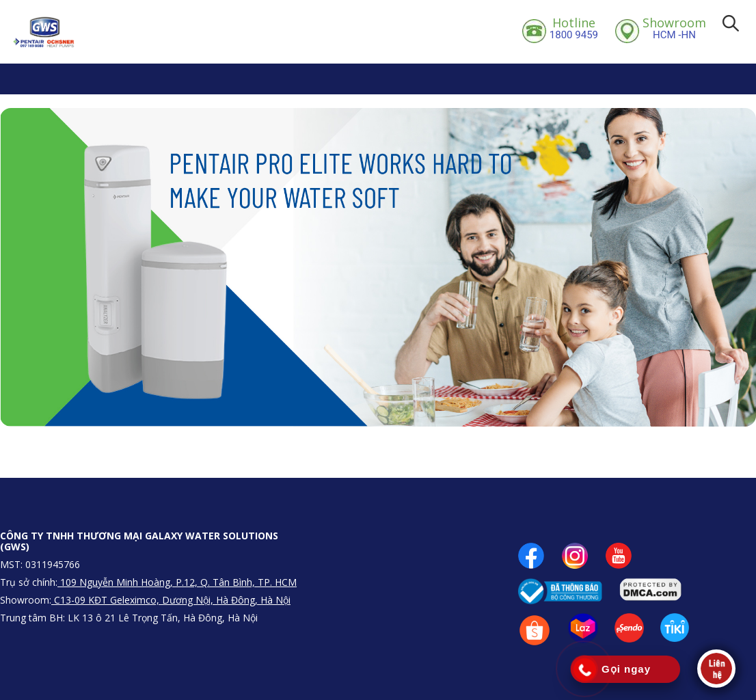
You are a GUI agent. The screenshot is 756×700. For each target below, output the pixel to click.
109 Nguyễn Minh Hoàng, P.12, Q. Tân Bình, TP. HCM (177, 582)
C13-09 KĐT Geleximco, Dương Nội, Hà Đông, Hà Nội (171, 600)
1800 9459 (574, 28)
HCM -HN (674, 28)
